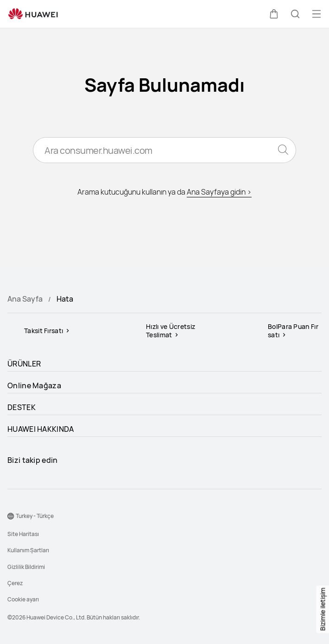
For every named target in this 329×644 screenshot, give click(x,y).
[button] (274, 14)
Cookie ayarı (23, 599)
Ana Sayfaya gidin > (219, 192)
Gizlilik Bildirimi (26, 567)
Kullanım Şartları (28, 550)
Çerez (15, 583)
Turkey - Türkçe (35, 516)
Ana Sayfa (25, 299)
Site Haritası (23, 534)
